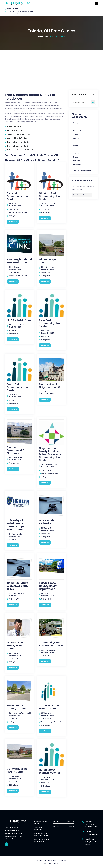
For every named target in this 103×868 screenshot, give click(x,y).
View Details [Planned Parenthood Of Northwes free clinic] (13, 469)
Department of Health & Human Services (42, 840)
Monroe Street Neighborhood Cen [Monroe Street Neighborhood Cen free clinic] (51, 386)
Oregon (76, 149)
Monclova (76, 142)
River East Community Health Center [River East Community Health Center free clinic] (51, 323)
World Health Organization (38, 828)
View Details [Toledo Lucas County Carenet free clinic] (13, 727)
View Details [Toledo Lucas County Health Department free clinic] (45, 605)
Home (41, 37)
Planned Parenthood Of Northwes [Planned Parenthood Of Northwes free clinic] (16, 450)
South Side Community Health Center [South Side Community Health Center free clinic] (19, 387)
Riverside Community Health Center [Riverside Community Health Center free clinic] (19, 196)
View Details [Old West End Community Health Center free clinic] (45, 218)
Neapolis (76, 146)
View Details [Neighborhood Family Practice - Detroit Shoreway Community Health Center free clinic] (45, 483)
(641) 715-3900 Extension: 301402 (23, 11)
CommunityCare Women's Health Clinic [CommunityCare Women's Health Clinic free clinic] (18, 586)
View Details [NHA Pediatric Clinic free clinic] (13, 339)
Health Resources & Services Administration (42, 834)
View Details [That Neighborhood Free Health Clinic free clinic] (13, 281)
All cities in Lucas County (82, 170)
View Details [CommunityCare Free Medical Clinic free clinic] (45, 661)
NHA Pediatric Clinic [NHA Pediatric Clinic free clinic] (19, 320)
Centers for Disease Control (40, 822)
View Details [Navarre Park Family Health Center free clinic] (13, 668)
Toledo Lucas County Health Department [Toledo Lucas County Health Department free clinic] (48, 586)
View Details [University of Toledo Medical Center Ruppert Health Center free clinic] (13, 545)
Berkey (75, 123)
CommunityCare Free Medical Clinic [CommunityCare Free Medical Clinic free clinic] (51, 644)
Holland (76, 134)
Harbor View (77, 131)
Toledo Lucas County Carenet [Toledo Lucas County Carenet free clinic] (17, 707)
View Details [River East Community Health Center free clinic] (45, 345)
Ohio (46, 37)
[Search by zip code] (93, 102)
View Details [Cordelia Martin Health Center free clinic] (45, 731)
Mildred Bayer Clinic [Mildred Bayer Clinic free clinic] (48, 261)
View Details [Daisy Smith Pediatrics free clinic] (45, 542)
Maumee (76, 138)
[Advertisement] (51, 65)
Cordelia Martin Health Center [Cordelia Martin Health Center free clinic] (49, 707)
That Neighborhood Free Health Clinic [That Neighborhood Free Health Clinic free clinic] (19, 261)
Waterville (76, 161)
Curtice (76, 127)
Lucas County (79, 117)
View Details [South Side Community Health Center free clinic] (13, 409)
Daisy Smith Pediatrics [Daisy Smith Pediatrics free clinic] (46, 522)
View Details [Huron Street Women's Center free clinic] (45, 792)
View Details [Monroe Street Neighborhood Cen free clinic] (45, 400)
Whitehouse (77, 165)
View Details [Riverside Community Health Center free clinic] (13, 222)
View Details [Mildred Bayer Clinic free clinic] (45, 281)
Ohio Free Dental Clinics (82, 195)
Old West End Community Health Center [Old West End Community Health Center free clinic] (51, 196)
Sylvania (76, 153)
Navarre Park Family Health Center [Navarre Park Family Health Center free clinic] (16, 646)
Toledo (75, 157)
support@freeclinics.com (20, 14)
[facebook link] (7, 844)
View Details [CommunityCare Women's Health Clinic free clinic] (13, 605)
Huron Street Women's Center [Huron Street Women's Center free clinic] (50, 771)
